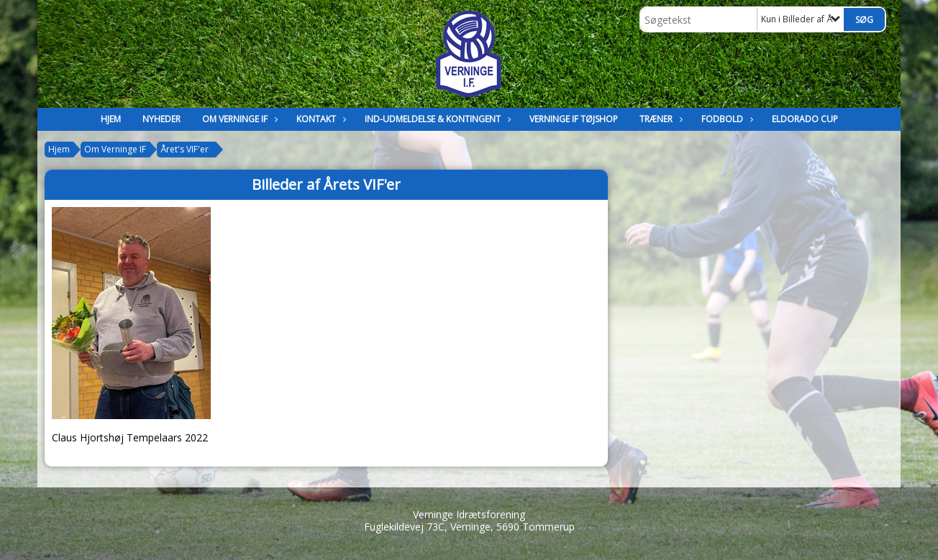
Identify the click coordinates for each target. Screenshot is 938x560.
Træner (660, 119)
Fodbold (726, 119)
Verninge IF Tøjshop (574, 119)
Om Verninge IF (238, 119)
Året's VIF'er (185, 149)
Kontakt (320, 119)
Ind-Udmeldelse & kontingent (436, 119)
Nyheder (161, 119)
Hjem (111, 119)
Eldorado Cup (805, 119)
